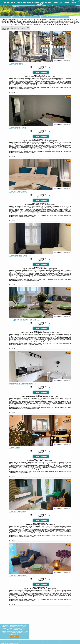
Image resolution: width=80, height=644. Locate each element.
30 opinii (48, 525)
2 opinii (48, 205)
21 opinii (49, 141)
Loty (36, 17)
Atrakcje (55, 17)
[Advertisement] (40, 624)
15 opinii (48, 589)
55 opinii (51, 397)
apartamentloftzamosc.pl (73, 1)
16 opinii (52, 333)
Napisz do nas (61, 641)
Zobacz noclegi (41, 73)
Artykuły (65, 17)
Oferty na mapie (16, 17)
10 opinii (46, 461)
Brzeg (68, 33)
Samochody (45, 17)
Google (10, 627)
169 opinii (48, 77)
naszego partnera (30, 89)
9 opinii (50, 269)
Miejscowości (26, 17)
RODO (19, 634)
